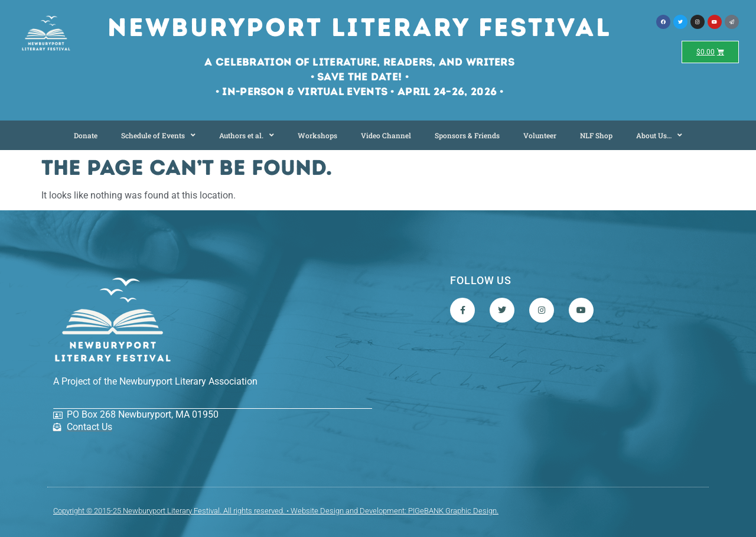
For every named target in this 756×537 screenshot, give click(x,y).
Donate (86, 135)
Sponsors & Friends (467, 135)
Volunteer (540, 135)
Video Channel (386, 135)
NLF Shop (596, 135)
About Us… (659, 135)
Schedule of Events (158, 135)
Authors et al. (247, 135)
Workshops (317, 135)
